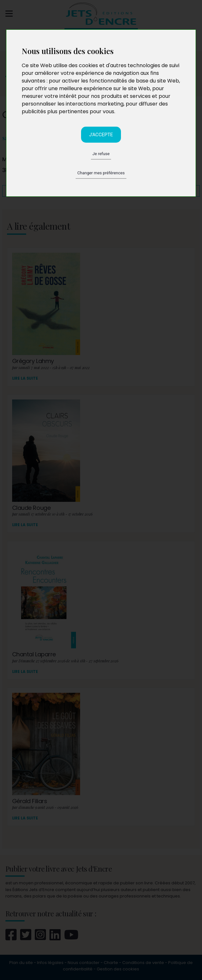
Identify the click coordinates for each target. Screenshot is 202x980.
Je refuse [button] (101, 154)
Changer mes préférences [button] (101, 173)
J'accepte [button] (101, 135)
